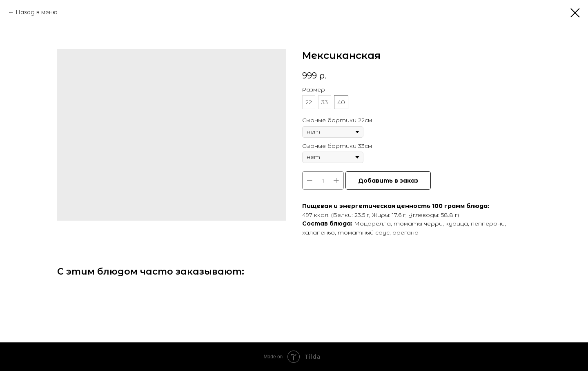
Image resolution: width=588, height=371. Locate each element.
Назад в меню (37, 12)
